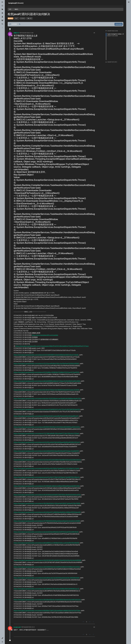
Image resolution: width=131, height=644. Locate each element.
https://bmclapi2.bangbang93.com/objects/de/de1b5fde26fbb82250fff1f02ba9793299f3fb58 (46, 532)
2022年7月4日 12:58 (28, 33)
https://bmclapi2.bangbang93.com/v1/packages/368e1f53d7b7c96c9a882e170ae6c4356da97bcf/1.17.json (52, 346)
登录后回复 (119, 24)
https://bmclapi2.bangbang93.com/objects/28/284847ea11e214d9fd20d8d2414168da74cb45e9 (47, 567)
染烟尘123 (16, 33)
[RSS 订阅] (20, 24)
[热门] (2, 13)
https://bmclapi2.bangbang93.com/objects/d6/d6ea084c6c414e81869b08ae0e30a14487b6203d (47, 600)
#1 (94, 33)
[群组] (2, 20)
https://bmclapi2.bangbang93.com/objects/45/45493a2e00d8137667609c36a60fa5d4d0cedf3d (47, 495)
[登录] (129, 2)
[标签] (2, 9)
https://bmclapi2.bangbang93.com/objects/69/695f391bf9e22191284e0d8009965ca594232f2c (47, 427)
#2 (94, 627)
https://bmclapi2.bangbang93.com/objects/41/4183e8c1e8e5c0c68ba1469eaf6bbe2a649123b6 (47, 486)
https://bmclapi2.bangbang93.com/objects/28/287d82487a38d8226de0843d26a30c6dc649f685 (47, 560)
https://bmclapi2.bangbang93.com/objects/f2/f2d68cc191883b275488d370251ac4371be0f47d (46, 372)
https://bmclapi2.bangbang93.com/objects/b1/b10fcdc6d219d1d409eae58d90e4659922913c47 (47, 442)
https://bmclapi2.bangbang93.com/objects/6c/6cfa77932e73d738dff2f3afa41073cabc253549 (46, 390)
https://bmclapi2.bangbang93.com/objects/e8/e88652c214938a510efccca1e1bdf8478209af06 (46, 543)
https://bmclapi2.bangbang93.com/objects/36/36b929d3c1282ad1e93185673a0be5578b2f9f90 (47, 503)
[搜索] (2, 24)
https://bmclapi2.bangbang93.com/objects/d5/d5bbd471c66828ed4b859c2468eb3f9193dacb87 (47, 512)
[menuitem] (129, 2)
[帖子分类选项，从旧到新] (13, 24)
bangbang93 (17, 627)
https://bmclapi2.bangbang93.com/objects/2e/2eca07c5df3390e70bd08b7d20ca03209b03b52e (47, 460)
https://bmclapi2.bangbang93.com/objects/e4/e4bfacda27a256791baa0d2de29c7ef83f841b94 (46, 578)
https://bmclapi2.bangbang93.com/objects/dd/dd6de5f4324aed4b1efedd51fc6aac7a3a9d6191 (46, 451)
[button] (2, 638)
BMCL (11, 18)
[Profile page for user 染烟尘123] (10, 34)
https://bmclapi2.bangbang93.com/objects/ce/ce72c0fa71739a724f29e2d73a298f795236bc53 (47, 477)
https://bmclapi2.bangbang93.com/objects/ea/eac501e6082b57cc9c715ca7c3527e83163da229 (47, 409)
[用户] (2, 17)
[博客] (2, 28)
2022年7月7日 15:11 (29, 627)
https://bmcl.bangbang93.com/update (45, 335)
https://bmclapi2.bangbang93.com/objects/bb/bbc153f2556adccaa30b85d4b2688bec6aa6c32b (47, 398)
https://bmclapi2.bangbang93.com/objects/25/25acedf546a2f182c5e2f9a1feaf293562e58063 (46, 363)
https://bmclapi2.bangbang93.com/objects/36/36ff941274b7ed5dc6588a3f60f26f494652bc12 (46, 589)
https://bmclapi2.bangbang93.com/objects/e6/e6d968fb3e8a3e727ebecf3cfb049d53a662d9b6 (47, 381)
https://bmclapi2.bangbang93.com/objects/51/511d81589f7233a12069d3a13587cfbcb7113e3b (46, 355)
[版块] (2, 2)
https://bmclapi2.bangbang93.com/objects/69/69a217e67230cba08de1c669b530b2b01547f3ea (47, 610)
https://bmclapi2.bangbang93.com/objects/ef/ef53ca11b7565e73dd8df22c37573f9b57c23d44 (46, 468)
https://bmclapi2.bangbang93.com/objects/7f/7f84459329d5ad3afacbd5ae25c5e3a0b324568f (47, 521)
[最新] (2, 6)
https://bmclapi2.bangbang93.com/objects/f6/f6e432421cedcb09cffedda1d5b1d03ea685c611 (46, 416)
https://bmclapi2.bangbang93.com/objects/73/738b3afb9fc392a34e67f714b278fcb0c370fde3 (46, 433)
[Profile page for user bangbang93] (10, 628)
